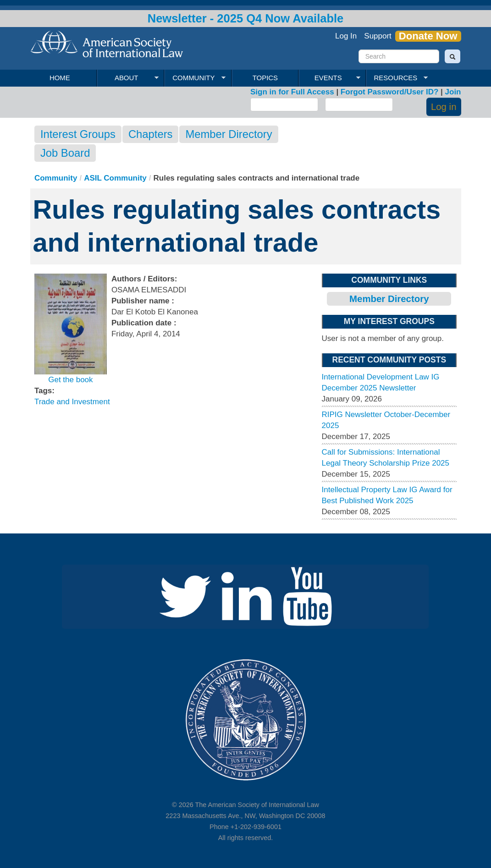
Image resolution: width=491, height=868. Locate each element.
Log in (444, 107)
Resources (397, 78)
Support (378, 36)
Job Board (65, 153)
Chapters (151, 134)
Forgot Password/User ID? (389, 92)
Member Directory (229, 134)
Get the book (70, 380)
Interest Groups (78, 134)
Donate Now (428, 36)
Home (60, 78)
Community (195, 78)
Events (329, 78)
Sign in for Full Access (292, 92)
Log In (346, 36)
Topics (265, 78)
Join (453, 92)
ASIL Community (115, 178)
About (128, 78)
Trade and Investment (72, 402)
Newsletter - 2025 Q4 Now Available (246, 18)
